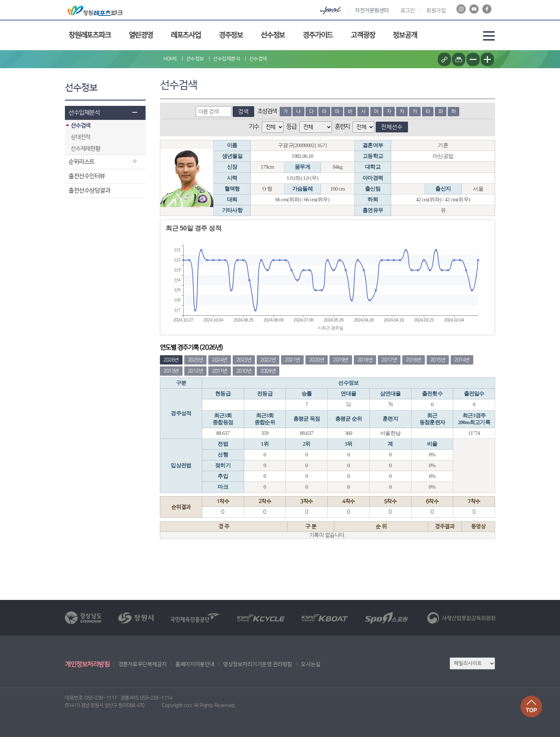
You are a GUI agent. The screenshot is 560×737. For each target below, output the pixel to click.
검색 (243, 112)
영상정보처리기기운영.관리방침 (258, 664)
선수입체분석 (84, 113)
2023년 (244, 360)
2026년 (171, 360)
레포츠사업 (186, 35)
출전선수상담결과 (89, 191)
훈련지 (342, 127)
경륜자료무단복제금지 (143, 664)
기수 (254, 127)
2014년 (462, 360)
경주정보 (231, 35)
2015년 (438, 360)
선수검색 (258, 59)
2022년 (268, 360)
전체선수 (392, 127)
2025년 (196, 360)
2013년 (171, 371)
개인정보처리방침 (87, 665)
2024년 (220, 360)
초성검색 (267, 111)
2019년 (341, 360)
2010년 (244, 371)
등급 (291, 127)
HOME (170, 59)
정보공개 (405, 35)
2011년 (220, 371)
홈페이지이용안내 (195, 664)
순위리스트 (82, 162)
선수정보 (273, 35)
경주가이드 (318, 35)
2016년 (414, 360)
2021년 (292, 360)
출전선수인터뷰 (87, 176)
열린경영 (141, 35)
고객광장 (363, 35)
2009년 (268, 371)
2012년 (196, 371)
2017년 (389, 360)
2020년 (317, 360)
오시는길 (310, 664)
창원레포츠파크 (90, 35)
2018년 (365, 360)
